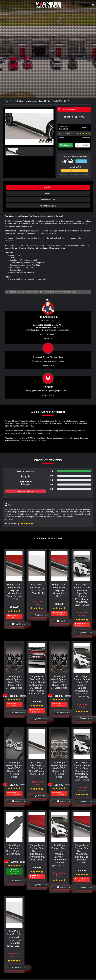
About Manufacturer (48, 206)
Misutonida (86, 138)
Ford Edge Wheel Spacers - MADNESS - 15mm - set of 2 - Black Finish (59, 682)
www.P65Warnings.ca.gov (65, 292)
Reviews (48, 193)
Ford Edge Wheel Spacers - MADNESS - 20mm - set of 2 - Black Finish (14, 682)
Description (48, 187)
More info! (86, 128)
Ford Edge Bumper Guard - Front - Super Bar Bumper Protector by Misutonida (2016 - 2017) (82, 771)
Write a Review (26, 491)
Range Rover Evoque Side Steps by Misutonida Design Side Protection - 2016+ (82, 854)
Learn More (81, 161)
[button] (51, 127)
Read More (48, 366)
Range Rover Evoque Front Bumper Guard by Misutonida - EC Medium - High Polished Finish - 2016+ (37, 685)
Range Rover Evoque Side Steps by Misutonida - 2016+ (59, 590)
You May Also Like (48, 200)
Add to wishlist (83, 145)
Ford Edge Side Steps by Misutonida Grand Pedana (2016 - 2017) (37, 768)
